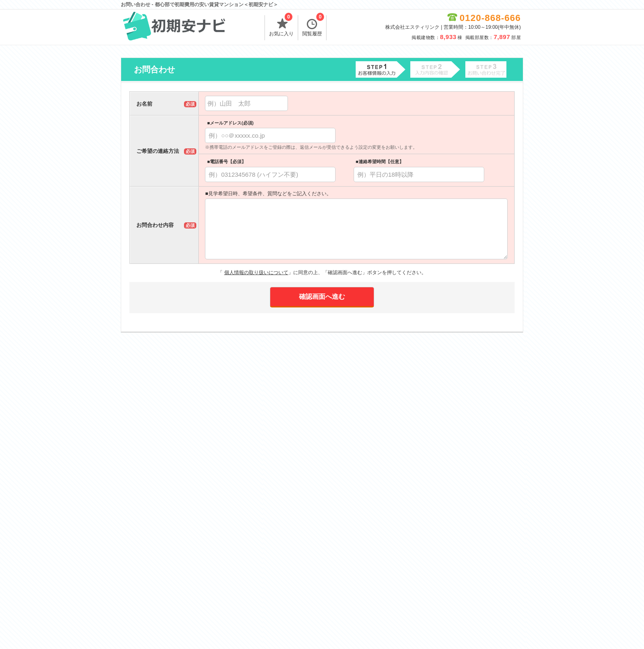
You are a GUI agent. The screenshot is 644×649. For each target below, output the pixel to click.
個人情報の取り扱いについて (256, 273)
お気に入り (281, 26)
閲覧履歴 (313, 26)
